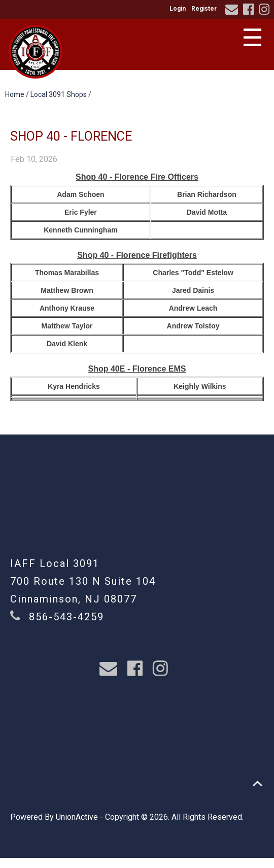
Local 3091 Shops (59, 94)
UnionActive (77, 817)
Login (178, 9)
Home (15, 94)
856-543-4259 (66, 617)
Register (204, 9)
